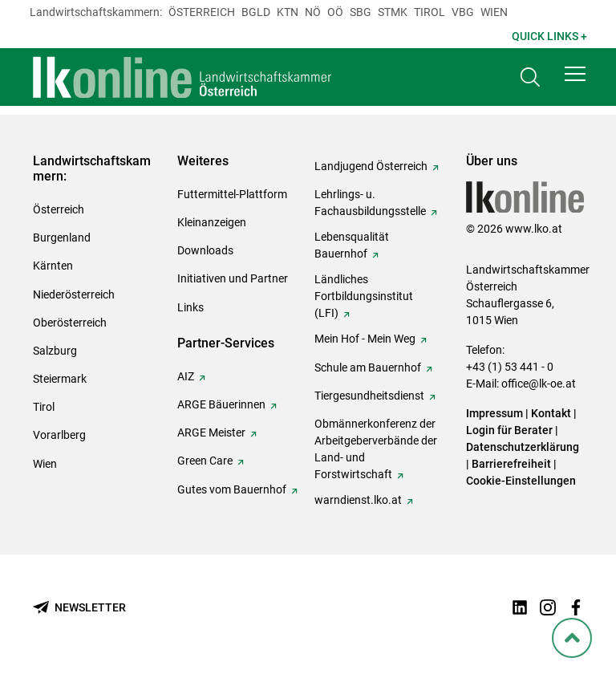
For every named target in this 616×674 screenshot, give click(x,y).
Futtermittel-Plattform (232, 194)
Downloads (205, 250)
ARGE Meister (211, 432)
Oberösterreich (70, 323)
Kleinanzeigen (212, 222)
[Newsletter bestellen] (79, 608)
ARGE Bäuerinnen (221, 404)
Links (190, 307)
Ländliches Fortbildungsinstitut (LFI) (364, 296)
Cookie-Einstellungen (521, 481)
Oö (335, 12)
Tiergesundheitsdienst (369, 396)
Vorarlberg (59, 435)
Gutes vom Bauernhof (232, 489)
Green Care (205, 461)
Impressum (494, 413)
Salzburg (55, 351)
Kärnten (53, 266)
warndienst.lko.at (358, 500)
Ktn (288, 12)
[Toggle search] (530, 77)
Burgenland (62, 238)
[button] (575, 74)
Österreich (202, 12)
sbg (361, 12)
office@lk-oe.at (539, 384)
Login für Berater (509, 430)
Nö (313, 12)
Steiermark (60, 379)
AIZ (186, 376)
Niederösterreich (74, 294)
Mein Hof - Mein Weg (365, 339)
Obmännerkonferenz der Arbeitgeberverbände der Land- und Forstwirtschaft (376, 449)
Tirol (430, 12)
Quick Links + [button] (549, 36)
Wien (494, 12)
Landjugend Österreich (371, 166)
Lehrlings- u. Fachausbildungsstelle (370, 203)
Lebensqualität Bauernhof (352, 245)
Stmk (393, 12)
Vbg (463, 12)
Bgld (256, 12)
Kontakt (551, 413)
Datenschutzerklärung (523, 447)
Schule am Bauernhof (368, 367)
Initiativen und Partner (233, 278)
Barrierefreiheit (511, 464)
